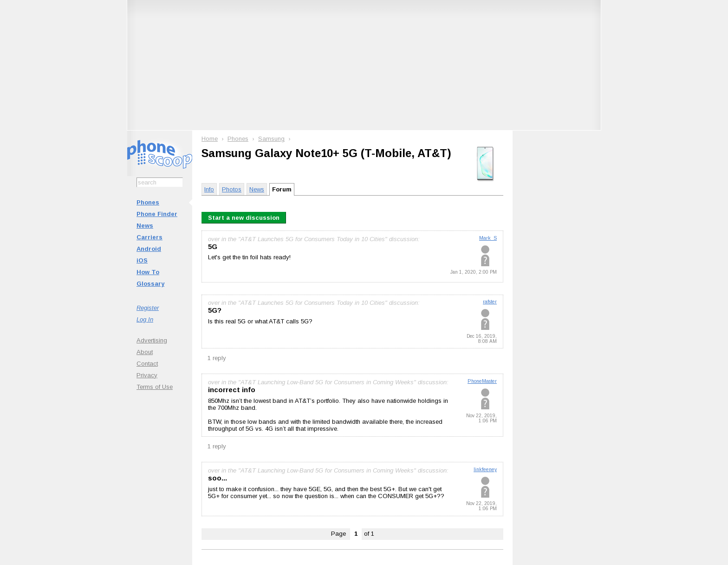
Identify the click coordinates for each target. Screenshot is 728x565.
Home (210, 139)
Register (148, 308)
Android (149, 249)
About (145, 352)
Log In (145, 319)
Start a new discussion (244, 218)
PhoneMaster (482, 381)
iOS (142, 260)
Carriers (149, 237)
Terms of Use (155, 387)
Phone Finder (157, 214)
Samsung (271, 139)
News (145, 226)
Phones (148, 202)
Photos (232, 189)
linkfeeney (485, 470)
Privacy (147, 375)
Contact (147, 364)
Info (209, 189)
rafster (490, 302)
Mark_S (488, 238)
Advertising (152, 340)
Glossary (150, 284)
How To (148, 272)
